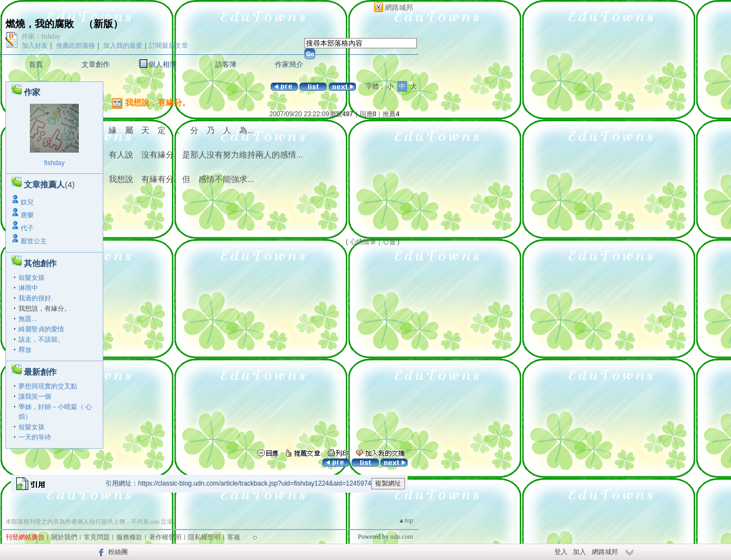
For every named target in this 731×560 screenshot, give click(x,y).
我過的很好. (36, 298)
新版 (103, 24)
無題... (28, 319)
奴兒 (27, 202)
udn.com (402, 537)
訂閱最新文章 (168, 46)
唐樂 (27, 215)
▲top (406, 520)
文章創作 (96, 64)
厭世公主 (34, 241)
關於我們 (64, 537)
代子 (27, 228)
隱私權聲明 (204, 537)
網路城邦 (399, 7)
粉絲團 (118, 552)
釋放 (25, 350)
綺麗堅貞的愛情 (41, 329)
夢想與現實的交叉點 (48, 386)
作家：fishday (41, 36)
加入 (579, 552)
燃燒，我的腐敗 (40, 24)
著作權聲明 (165, 537)
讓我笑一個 (35, 397)
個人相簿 (163, 64)
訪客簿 (226, 64)
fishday (54, 163)
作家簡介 (289, 64)
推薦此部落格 (76, 46)
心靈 (389, 242)
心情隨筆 (363, 242)
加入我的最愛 (123, 46)
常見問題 (97, 537)
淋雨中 (28, 288)
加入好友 (35, 46)
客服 (234, 537)
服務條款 (129, 537)
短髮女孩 (32, 278)
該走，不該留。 (41, 339)
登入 (561, 552)
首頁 (36, 64)
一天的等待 (35, 437)
